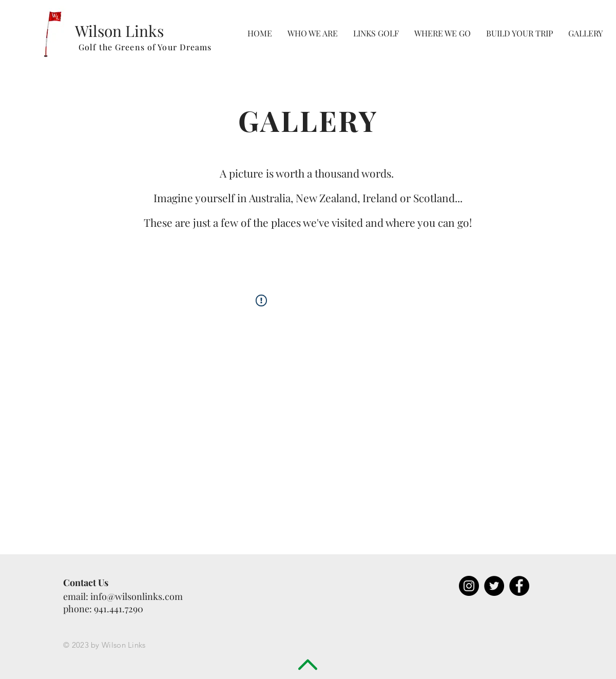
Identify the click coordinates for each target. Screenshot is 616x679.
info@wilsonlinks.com (137, 596)
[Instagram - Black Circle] (469, 586)
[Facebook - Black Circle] (519, 586)
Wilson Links (119, 31)
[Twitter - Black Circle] (494, 586)
